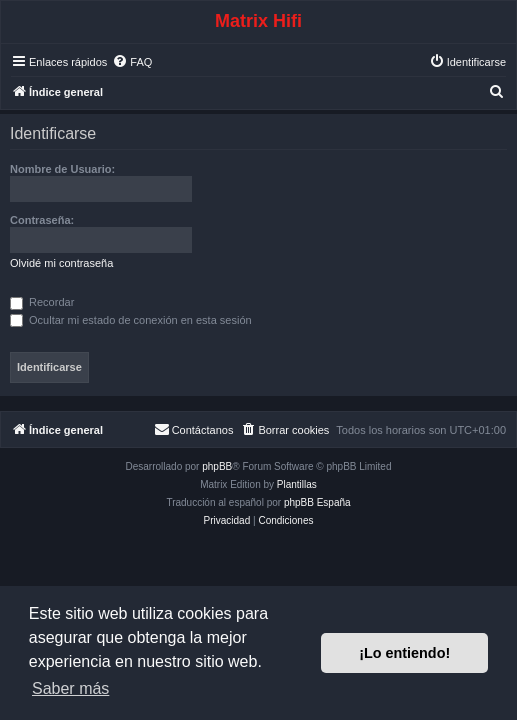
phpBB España (317, 502)
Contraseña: (42, 220)
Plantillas (297, 484)
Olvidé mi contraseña (61, 263)
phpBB (217, 466)
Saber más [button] (70, 688)
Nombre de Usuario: (62, 169)
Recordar (42, 302)
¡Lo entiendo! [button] (404, 653)
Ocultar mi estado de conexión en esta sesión (131, 320)
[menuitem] (132, 62)
